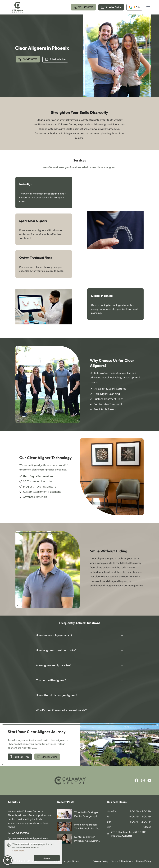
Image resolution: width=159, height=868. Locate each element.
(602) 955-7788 (83, 7)
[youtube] (149, 780)
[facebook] (136, 780)
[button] (8, 860)
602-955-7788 (28, 59)
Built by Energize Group (66, 861)
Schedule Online (111, 7)
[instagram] (143, 780)
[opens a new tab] (134, 7)
